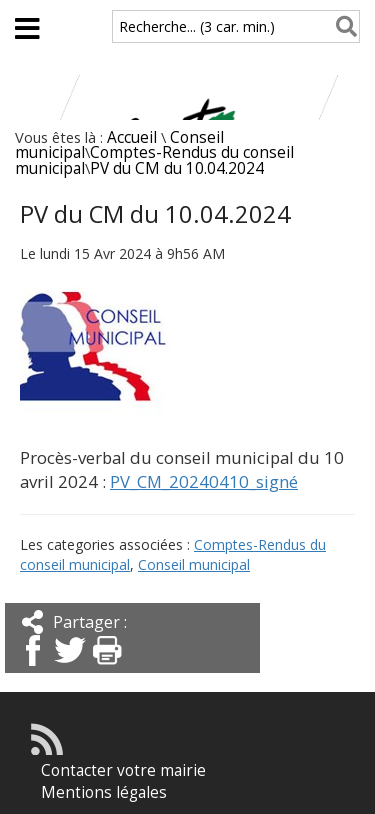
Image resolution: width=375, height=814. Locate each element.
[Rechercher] (342, 26)
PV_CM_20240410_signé (204, 481)
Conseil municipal (194, 564)
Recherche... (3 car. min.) (197, 26)
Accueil (132, 137)
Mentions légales (104, 792)
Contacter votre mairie (123, 770)
